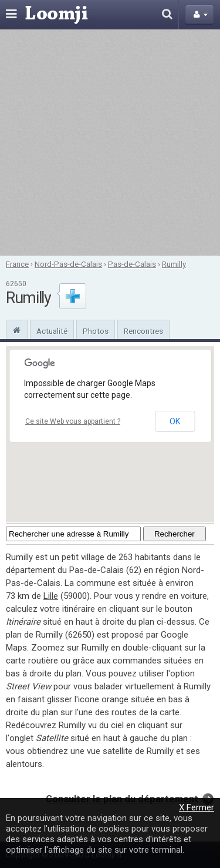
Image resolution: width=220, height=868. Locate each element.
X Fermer (197, 807)
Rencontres (143, 331)
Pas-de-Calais (132, 264)
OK (175, 421)
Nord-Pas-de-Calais (68, 264)
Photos (96, 331)
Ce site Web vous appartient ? (73, 421)
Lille (51, 596)
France (17, 264)
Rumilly (174, 264)
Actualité (52, 331)
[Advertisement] (110, 143)
